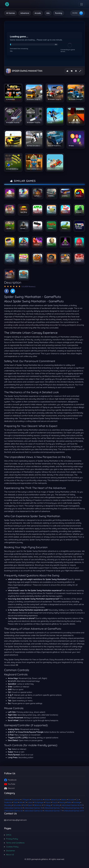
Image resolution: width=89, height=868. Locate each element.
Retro (69, 802)
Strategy (47, 805)
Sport (30, 805)
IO (25, 802)
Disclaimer (11, 851)
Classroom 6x (37, 800)
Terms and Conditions (15, 843)
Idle (48, 13)
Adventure (25, 13)
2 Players (26, 800)
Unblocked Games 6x (33, 811)
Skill (25, 805)
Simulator (17, 805)
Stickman (38, 805)
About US (10, 855)
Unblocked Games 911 (73, 808)
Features (8, 802)
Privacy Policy (12, 839)
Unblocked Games (12, 800)
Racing (62, 802)
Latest (30, 802)
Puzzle (55, 802)
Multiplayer (39, 802)
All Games (10, 13)
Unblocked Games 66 (13, 808)
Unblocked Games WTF (74, 811)
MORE (75, 13)
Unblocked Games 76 (33, 808)
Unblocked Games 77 (53, 808)
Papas (48, 802)
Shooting (8, 805)
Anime (64, 800)
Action (47, 800)
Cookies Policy (12, 847)
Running (59, 13)
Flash (16, 802)
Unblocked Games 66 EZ (72, 805)
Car (77, 800)
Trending (56, 805)
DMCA (9, 835)
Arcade (38, 13)
